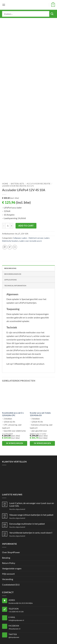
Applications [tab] (10, 257)
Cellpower (17, 215)
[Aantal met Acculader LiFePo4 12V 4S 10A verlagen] (4, 203)
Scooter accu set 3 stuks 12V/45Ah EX (40, 391)
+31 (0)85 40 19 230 (16, 589)
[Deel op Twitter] (10, 224)
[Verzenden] (52, 14)
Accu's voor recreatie (39, 161)
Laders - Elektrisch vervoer (32, 215)
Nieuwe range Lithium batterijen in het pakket (31, 492)
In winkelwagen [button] (15, 421)
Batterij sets (17, 161)
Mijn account (8, 551)
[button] (4, 5)
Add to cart (26, 203)
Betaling (6, 535)
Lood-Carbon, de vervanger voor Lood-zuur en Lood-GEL (32, 482)
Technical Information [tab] (15, 263)
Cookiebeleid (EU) (11, 562)
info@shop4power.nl (16, 597)
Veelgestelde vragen (12, 546)
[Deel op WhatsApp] (5, 224)
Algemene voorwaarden (40, 636)
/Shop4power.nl (14, 606)
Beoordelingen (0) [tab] (13, 251)
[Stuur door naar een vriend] (15, 224)
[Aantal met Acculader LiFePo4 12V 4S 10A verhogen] (12, 203)
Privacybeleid (19, 636)
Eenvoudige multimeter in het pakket (27, 501)
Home (5, 161)
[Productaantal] (8, 203)
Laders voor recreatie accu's (18, 163)
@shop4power (14, 615)
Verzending (8, 556)
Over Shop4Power (11, 530)
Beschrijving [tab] (10, 246)
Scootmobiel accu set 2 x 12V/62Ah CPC (13, 391)
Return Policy (9, 540)
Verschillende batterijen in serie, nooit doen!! (31, 510)
